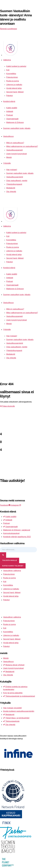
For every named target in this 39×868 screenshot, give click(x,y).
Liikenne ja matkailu (14, 85)
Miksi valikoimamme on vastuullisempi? (22, 146)
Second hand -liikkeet (15, 92)
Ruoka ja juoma (13, 81)
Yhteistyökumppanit (14, 184)
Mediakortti (11, 188)
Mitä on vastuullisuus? (15, 143)
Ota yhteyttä (11, 192)
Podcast (10, 115)
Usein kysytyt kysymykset (17, 154)
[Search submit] (3, 555)
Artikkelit (10, 111)
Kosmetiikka (11, 74)
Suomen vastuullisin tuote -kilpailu (17, 128)
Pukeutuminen (12, 77)
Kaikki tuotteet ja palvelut (16, 66)
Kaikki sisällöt (12, 108)
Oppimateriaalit (12, 119)
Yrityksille (7, 163)
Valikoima (7, 60)
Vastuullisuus (8, 136)
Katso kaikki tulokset (13, 566)
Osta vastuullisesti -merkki (17, 181)
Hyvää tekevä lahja (14, 88)
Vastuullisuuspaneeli (14, 150)
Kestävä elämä (9, 101)
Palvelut (9, 96)
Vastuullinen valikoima (12, 571)
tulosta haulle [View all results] (10, 560)
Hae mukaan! (12, 170)
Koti (8, 70)
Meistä (9, 157)
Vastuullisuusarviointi (15, 177)
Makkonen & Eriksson (15, 122)
